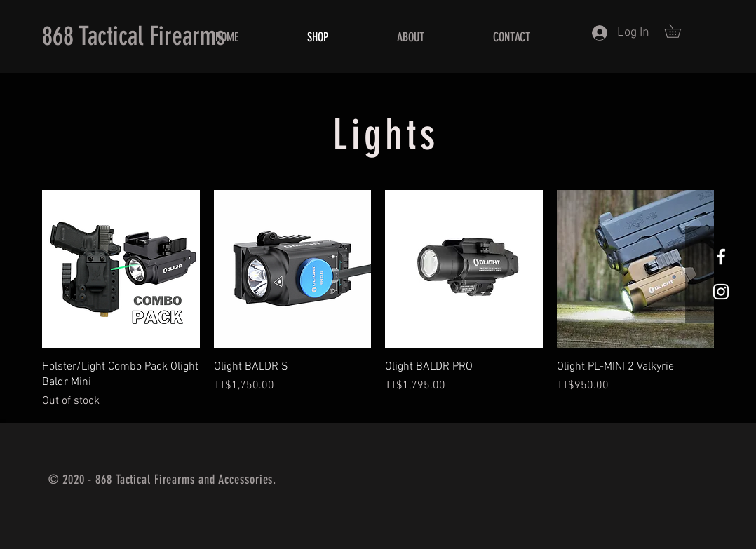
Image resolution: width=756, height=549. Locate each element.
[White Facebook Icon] (721, 257)
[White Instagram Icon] (721, 292)
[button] (679, 31)
